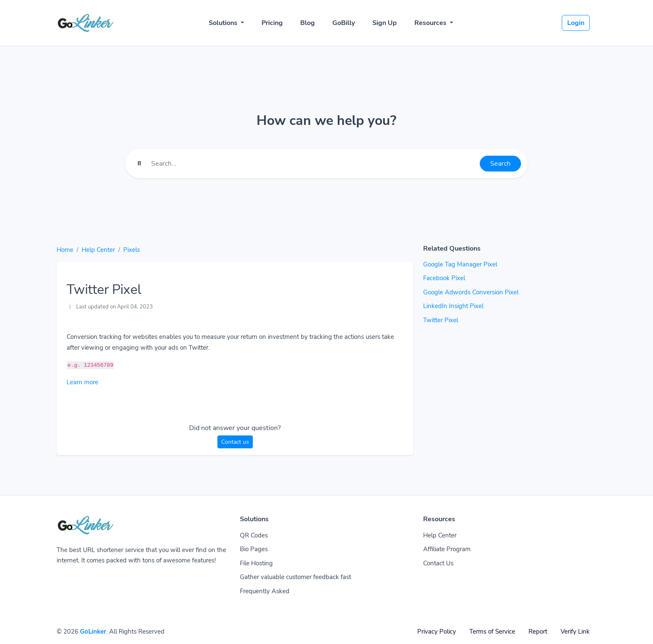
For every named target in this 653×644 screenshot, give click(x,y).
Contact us (235, 442)
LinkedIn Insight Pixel (453, 306)
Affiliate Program (447, 549)
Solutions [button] (224, 23)
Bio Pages (254, 549)
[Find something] (313, 164)
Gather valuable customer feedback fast (295, 577)
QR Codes (254, 535)
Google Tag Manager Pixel (460, 264)
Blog (308, 23)
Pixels (132, 250)
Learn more (82, 382)
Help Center (98, 250)
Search (500, 164)
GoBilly (344, 23)
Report (538, 632)
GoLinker (93, 632)
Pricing (272, 23)
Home (65, 250)
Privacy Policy (437, 632)
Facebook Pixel (444, 278)
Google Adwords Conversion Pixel (471, 292)
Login (576, 23)
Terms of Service (492, 632)
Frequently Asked (265, 591)
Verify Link (575, 632)
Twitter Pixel (441, 320)
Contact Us (438, 563)
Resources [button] (431, 23)
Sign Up (385, 23)
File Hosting (256, 563)
